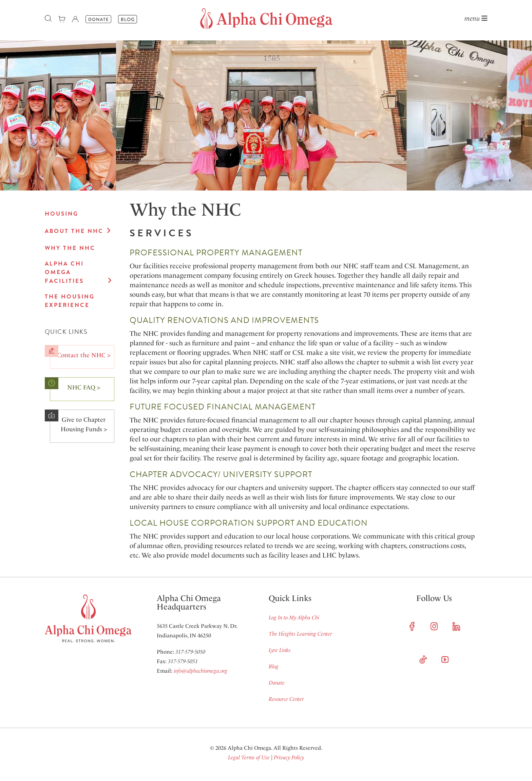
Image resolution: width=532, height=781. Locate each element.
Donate (277, 683)
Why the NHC (70, 248)
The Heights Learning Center (300, 634)
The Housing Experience (70, 301)
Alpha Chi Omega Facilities (64, 272)
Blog (274, 666)
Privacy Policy (289, 757)
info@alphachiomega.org (201, 671)
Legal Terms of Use (249, 757)
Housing (62, 214)
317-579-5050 (190, 652)
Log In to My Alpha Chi (294, 617)
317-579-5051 (183, 661)
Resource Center (286, 699)
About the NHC (74, 231)
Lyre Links (280, 650)
